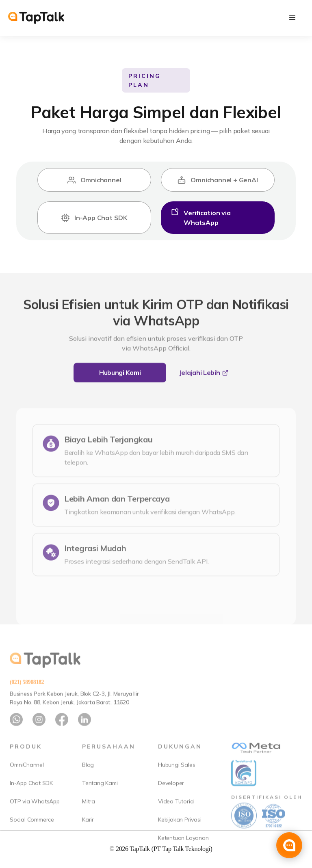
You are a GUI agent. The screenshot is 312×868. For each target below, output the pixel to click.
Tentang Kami (100, 798)
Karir (88, 835)
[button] (292, 18)
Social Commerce (32, 835)
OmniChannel (27, 780)
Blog (88, 780)
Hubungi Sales (177, 780)
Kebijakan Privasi (180, 835)
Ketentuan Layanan (183, 853)
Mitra (89, 816)
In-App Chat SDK (31, 798)
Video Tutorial (176, 816)
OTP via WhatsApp (35, 816)
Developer (171, 798)
